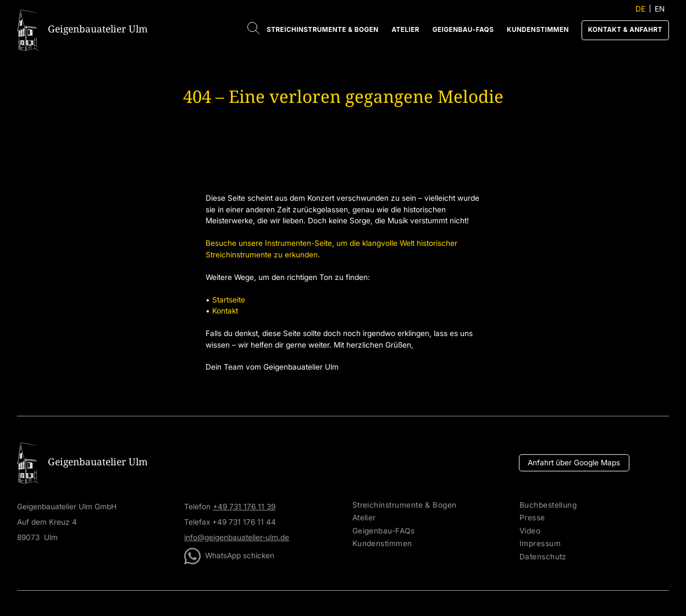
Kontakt (225, 311)
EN (660, 9)
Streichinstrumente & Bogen (322, 30)
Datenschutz (543, 557)
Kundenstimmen (538, 30)
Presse (532, 518)
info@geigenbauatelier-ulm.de (237, 537)
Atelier (405, 30)
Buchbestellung (548, 505)
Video (530, 531)
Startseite (229, 300)
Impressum (540, 544)
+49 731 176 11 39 (244, 507)
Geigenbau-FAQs (463, 30)
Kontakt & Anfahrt (625, 30)
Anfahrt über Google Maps (574, 463)
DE (640, 9)
